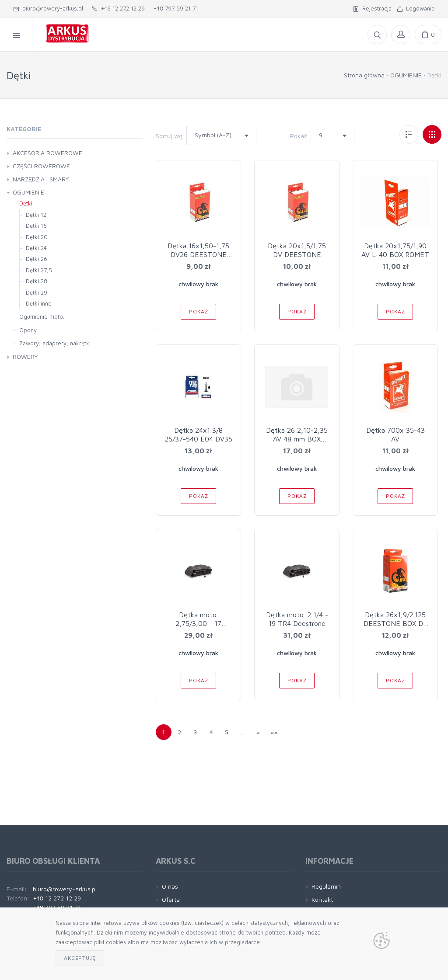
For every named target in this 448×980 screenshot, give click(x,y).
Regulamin (326, 886)
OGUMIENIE (406, 75)
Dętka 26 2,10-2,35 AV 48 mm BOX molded (297, 439)
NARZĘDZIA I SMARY (41, 179)
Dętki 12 (36, 215)
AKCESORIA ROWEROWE (47, 153)
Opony (28, 330)
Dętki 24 (36, 248)
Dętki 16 (36, 226)
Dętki (26, 203)
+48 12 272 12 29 (118, 8)
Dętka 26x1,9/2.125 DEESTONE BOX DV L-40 (395, 623)
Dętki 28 (37, 281)
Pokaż (298, 136)
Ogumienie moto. (42, 316)
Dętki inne (39, 303)
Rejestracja (372, 8)
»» (274, 732)
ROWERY (25, 356)
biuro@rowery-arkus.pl (48, 8)
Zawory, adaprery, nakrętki (55, 343)
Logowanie (416, 8)
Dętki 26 (37, 259)
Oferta (171, 899)
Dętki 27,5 (39, 270)
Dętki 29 (37, 292)
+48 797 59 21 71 (176, 8)
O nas (170, 886)
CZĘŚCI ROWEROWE (41, 166)
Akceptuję (80, 958)
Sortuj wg (169, 136)
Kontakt (322, 899)
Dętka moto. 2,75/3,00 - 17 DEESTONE (198, 623)
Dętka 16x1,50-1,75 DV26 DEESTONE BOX (198, 254)
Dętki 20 (37, 237)
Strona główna (364, 75)
